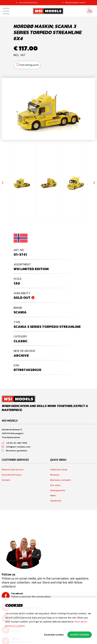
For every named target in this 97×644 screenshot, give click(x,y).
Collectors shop (59, 469)
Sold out (22, 298)
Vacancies (56, 501)
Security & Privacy (12, 475)
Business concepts (61, 480)
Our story (55, 485)
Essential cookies (54, 635)
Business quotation (14, 451)
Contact (6, 480)
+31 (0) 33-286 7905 (14, 443)
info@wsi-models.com (16, 447)
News (53, 495)
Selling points (58, 490)
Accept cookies (80, 635)
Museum (55, 475)
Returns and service (13, 469)
